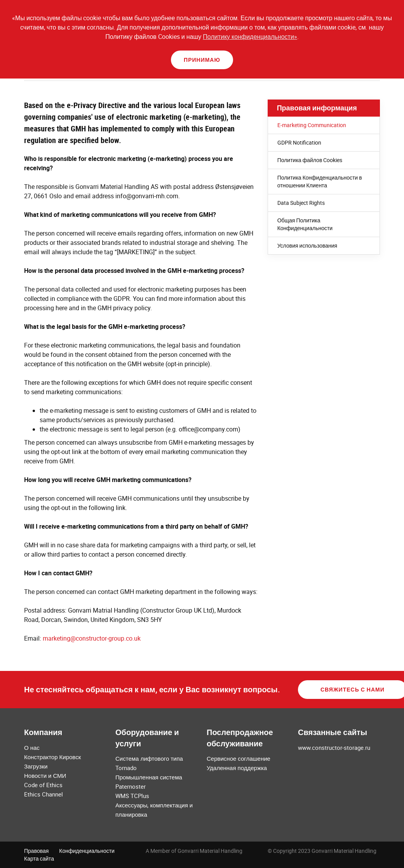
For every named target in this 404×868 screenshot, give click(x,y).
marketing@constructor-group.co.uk (92, 638)
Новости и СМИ (45, 775)
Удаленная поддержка (237, 768)
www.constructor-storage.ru (334, 747)
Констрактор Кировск (52, 757)
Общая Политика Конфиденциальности (305, 224)
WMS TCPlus (132, 796)
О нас (32, 747)
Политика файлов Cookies (310, 160)
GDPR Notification (299, 142)
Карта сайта (39, 858)
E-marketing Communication (312, 125)
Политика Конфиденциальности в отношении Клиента (320, 181)
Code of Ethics (43, 785)
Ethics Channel (44, 794)
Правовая (36, 851)
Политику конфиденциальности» (250, 37)
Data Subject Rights (301, 203)
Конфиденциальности (87, 851)
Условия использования (307, 245)
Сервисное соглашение (239, 758)
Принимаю (202, 60)
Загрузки (36, 766)
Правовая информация (317, 108)
